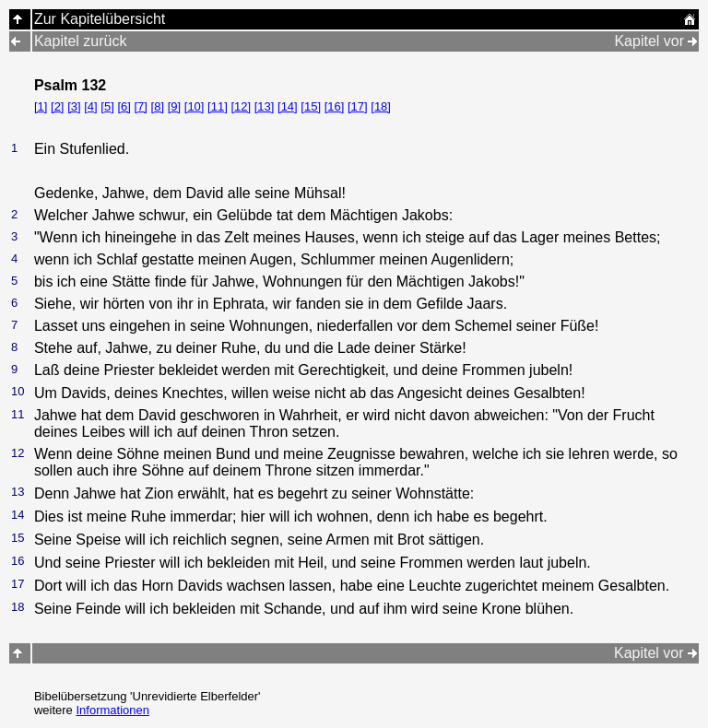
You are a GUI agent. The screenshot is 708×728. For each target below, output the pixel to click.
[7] (141, 106)
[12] (241, 106)
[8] (158, 106)
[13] (265, 106)
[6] (124, 106)
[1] (41, 106)
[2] (57, 106)
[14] (288, 106)
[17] (358, 106)
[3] (74, 106)
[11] (218, 106)
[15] (311, 106)
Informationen (112, 710)
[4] (90, 106)
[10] (195, 106)
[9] (174, 106)
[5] (107, 106)
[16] (335, 106)
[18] (381, 106)
